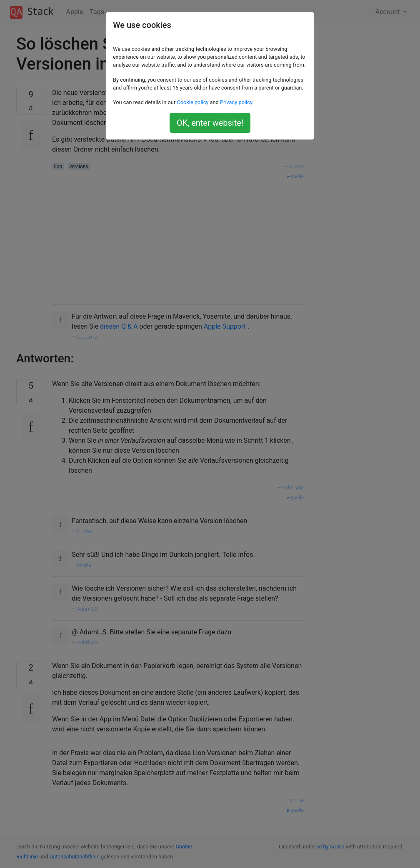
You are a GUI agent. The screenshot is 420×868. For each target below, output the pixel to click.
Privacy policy (236, 102)
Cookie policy (192, 102)
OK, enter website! (210, 123)
